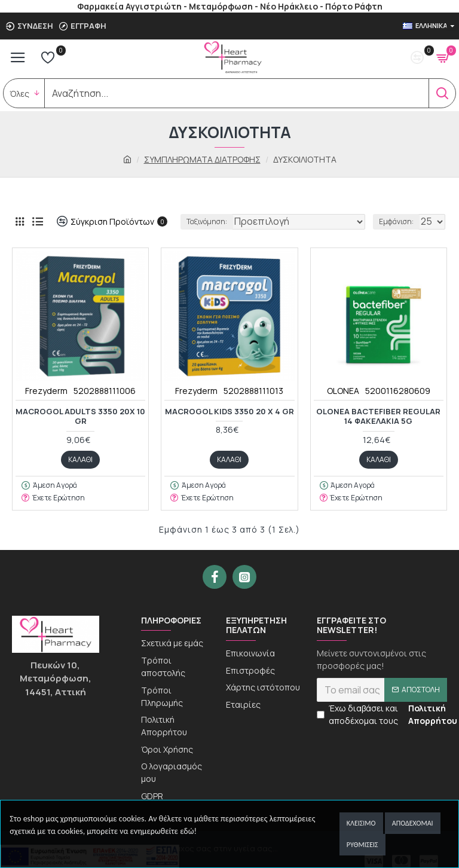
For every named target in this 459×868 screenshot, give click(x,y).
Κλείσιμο (361, 823)
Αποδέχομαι (413, 823)
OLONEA (343, 391)
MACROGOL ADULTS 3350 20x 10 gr (80, 417)
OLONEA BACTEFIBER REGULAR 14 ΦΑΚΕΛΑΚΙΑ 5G (378, 417)
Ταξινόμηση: (207, 221)
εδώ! (188, 831)
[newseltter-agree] (321, 725)
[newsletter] (382, 701)
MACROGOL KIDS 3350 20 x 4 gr (229, 412)
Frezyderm (46, 391)
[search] (237, 93)
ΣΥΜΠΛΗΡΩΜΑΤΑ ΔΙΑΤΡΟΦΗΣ (202, 159)
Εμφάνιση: (396, 221)
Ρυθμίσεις (362, 845)
